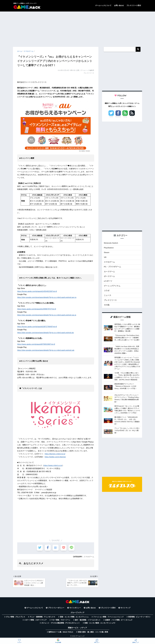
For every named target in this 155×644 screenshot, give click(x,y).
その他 (107, 305)
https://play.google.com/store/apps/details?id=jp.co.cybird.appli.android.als (46, 333)
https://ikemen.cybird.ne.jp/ (55, 454)
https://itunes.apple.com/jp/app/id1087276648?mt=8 (37, 327)
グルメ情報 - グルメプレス (15, 617)
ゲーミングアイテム (112, 286)
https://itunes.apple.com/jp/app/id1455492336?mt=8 (37, 291)
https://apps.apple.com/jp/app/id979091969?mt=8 (36, 344)
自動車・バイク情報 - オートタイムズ (119, 620)
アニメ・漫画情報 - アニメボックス (42, 617)
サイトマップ (126, 608)
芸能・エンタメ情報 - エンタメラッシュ (74, 617)
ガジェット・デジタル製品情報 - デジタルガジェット (61, 623)
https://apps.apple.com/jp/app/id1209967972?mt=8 (37, 309)
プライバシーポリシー (56, 608)
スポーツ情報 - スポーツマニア (35, 620)
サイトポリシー (75, 608)
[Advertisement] (77, 28)
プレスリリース (110, 300)
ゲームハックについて (103, 5)
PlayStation (109, 248)
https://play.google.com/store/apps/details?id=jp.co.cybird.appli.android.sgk (46, 350)
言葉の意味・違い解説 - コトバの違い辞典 (93, 632)
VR (105, 257)
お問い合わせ (119, 5)
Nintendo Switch (111, 243)
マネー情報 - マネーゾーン (61, 620)
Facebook (118, 117)
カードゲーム (109, 272)
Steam (107, 252)
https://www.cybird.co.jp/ (53, 465)
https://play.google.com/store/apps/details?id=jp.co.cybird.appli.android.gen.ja (47, 297)
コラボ (107, 291)
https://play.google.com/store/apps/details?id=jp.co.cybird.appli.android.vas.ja (47, 315)
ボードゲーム (109, 276)
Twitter (111, 117)
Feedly (125, 117)
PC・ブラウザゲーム (112, 267)
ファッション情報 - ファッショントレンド (108, 617)
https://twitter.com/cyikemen (55, 457)
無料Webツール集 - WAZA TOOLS (61, 632)
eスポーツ (108, 281)
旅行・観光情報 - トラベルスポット (88, 620)
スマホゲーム (89, 557)
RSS (132, 117)
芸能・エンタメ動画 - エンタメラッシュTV (100, 623)
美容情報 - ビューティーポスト (139, 617)
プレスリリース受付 (134, 5)
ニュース (108, 295)
